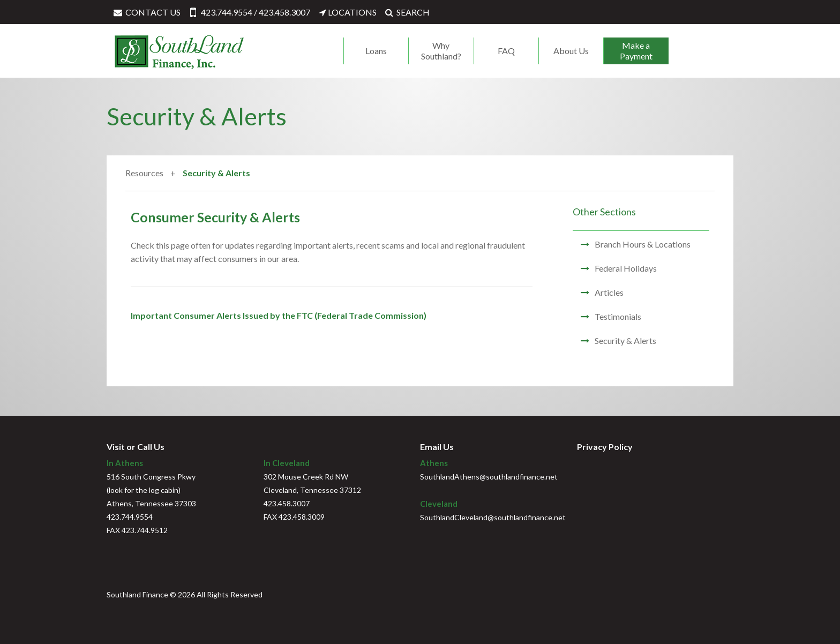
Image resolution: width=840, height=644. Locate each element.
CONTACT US (146, 12)
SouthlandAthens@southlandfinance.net (489, 477)
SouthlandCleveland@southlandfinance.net (493, 517)
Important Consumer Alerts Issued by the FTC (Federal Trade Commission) (279, 315)
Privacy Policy (605, 447)
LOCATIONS (347, 12)
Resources (145, 173)
